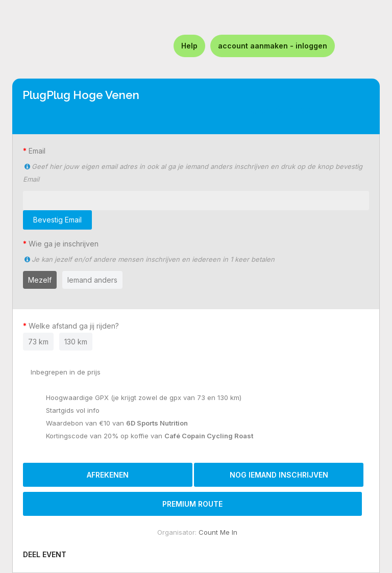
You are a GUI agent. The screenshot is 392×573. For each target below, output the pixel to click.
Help (189, 46)
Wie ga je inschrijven (64, 244)
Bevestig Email (57, 220)
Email (37, 151)
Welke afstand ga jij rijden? (76, 326)
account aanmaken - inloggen (273, 46)
